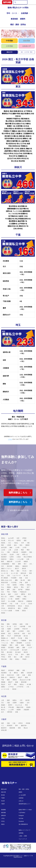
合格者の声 (27, 46)
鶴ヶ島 (3, 707)
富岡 (27, 583)
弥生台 (20, 606)
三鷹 (21, 657)
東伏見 (26, 652)
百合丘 (27, 606)
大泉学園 (23, 626)
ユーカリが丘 (5, 689)
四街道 (14, 689)
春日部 (28, 700)
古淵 (28, 559)
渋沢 (3, 566)
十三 (3, 726)
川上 (3, 552)
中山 (3, 587)
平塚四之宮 (23, 592)
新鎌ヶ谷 (4, 677)
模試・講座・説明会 (18, 25)
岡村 (3, 545)
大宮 (21, 700)
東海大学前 (5, 583)
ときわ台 (28, 643)
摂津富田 (10, 726)
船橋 (17, 682)
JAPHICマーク (25, 847)
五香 (18, 675)
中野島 (22, 585)
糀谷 (24, 633)
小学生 (3, 818)
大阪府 (3, 804)
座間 (19, 564)
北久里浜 (4, 554)
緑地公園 (4, 730)
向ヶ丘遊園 (12, 601)
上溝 (10, 550)
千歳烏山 (15, 640)
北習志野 (30, 673)
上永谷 (3, 550)
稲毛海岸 (11, 670)
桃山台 (26, 728)
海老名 (3, 543)
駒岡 (3, 561)
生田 (18, 538)
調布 (31, 640)
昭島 (8, 624)
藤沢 (10, 594)
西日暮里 (11, 647)
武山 (3, 576)
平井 (17, 655)
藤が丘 (3, 594)
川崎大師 (15, 552)
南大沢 (28, 657)
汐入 (31, 564)
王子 (15, 626)
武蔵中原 (4, 604)
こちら (10, 439)
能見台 (16, 587)
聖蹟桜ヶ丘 (5, 638)
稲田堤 (19, 540)
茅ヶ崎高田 (5, 578)
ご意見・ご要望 (23, 836)
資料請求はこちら (20, 502)
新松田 (24, 569)
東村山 (3, 655)
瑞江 (15, 657)
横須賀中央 (12, 608)
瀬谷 (18, 571)
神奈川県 (3, 792)
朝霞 (8, 700)
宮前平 (3, 601)
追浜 (15, 545)
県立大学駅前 (28, 557)
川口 (3, 703)
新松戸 (20, 677)
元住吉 (30, 604)
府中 (23, 655)
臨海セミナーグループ (24, 830)
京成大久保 (10, 675)
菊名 (31, 552)
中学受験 (9, 41)
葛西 (3, 631)
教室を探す (4, 789)
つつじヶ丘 (5, 643)
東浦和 (29, 707)
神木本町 (10, 566)
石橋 (8, 723)
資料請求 (3, 816)
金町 (8, 631)
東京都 (3, 795)
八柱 (28, 687)
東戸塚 (21, 590)
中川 (3, 585)
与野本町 (10, 712)
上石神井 (21, 631)
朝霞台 (15, 700)
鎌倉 (11, 547)
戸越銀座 (4, 645)
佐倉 (24, 675)
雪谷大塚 (4, 659)
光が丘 (10, 655)
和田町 (3, 613)
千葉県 (3, 798)
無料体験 (3, 813)
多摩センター (5, 640)
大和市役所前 (11, 606)
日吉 (3, 592)
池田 (3, 723)
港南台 (12, 559)
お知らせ (21, 801)
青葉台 (3, 538)
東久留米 (10, 652)
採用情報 (21, 833)
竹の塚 (20, 638)
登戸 (28, 587)
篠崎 (3, 636)
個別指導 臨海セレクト (25, 804)
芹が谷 (25, 571)
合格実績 (24, 13)
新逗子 (17, 569)
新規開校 (3, 810)
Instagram (21, 816)
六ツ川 (23, 604)
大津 (23, 543)
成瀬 (23, 645)
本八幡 (29, 684)
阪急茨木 (4, 728)
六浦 (17, 604)
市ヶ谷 (9, 626)
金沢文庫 (4, 547)
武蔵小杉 (21, 601)
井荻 (27, 624)
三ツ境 (10, 599)
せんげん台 (19, 705)
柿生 (21, 545)
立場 (8, 576)
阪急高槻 (12, 728)
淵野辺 (23, 594)
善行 (31, 571)
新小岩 (26, 636)
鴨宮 (28, 550)
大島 (30, 626)
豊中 (17, 726)
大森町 (9, 629)
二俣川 (16, 594)
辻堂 (27, 578)
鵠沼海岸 (4, 557)
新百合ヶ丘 (5, 571)
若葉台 (24, 611)
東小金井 (18, 652)
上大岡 (17, 547)
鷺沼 (14, 564)
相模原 (26, 561)
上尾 (3, 700)
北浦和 (15, 703)
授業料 (23, 19)
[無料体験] (18, 764)
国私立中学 (10, 52)
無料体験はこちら (20, 493)
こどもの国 (20, 559)
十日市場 (14, 583)
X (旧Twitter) (22, 813)
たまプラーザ (17, 576)
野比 (23, 587)
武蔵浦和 (27, 710)
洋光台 (3, 608)
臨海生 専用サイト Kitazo (25, 810)
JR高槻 (28, 723)
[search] (15, 2)
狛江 (30, 633)
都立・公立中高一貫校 (27, 52)
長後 (21, 578)
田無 (27, 638)
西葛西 (3, 647)
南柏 (15, 684)
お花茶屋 (17, 629)
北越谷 (22, 703)
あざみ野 (11, 538)
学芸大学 (25, 629)
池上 (3, 626)
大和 (3, 606)
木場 (28, 631)
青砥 (3, 624)
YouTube (21, 818)
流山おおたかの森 (25, 680)
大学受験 (9, 46)
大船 (28, 543)
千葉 (3, 680)
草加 (27, 705)
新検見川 (12, 677)
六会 (11, 604)
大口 (10, 543)
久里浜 (19, 557)
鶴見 (29, 580)
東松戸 (10, 682)
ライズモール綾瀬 (7, 611)
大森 (3, 629)
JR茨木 (21, 723)
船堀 (28, 655)
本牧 (25, 597)
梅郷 (18, 670)
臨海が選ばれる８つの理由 (18, 8)
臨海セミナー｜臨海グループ (24, 856)
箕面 (19, 728)
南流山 (22, 684)
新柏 (30, 675)
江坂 (14, 723)
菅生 (12, 571)
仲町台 (29, 585)
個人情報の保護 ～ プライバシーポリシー (20, 849)
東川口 (3, 710)
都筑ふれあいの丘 (7, 580)
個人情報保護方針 (23, 824)
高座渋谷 (4, 559)
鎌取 (23, 673)
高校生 (3, 824)
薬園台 (3, 687)
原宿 (14, 590)
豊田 (11, 645)
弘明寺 (12, 557)
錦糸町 (3, 633)
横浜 (19, 608)
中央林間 (14, 578)
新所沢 (10, 705)
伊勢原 (25, 538)
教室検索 (14, 19)
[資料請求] (18, 755)
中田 (8, 585)
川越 (8, 703)
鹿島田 (28, 545)
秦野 (8, 590)
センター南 (14, 573)
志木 (28, 703)
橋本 (3, 590)
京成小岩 (17, 633)
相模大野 (10, 561)
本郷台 (19, 597)
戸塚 (21, 583)
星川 (30, 594)
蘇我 (27, 677)
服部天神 (24, 726)
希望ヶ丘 (25, 554)
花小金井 (25, 650)
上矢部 (16, 550)
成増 (17, 645)
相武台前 (24, 573)
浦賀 (25, 540)
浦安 (24, 670)
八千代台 (11, 687)
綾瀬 (21, 624)
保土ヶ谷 (4, 597)
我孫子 (3, 670)
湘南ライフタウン (7, 569)
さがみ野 (18, 561)
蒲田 (14, 631)
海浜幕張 (4, 673)
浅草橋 (15, 624)
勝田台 (16, 673)
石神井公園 (17, 636)
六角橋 (17, 611)
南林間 (17, 599)
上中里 (25, 547)
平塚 (8, 592)
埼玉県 (3, 801)
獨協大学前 (20, 707)
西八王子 (4, 650)
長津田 (15, 585)
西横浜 (9, 587)
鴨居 (23, 550)
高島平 (13, 638)
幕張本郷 (24, 682)
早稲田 (25, 659)
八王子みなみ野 (14, 650)
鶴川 (12, 643)
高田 (31, 573)
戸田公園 (11, 707)
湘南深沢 (25, 566)
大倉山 (16, 543)
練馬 (18, 647)
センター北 (5, 573)
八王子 (30, 647)
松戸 (10, 684)
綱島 (17, 580)
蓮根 (24, 647)
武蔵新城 (29, 601)
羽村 (3, 652)
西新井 (29, 645)
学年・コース (12, 13)
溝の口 (3, 599)
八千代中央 (20, 687)
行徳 (3, 675)
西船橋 (3, 682)
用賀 (11, 659)
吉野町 (26, 608)
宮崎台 (25, 599)
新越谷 (3, 705)
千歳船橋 (24, 640)
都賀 (8, 680)
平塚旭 (15, 592)
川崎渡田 (24, 552)
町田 (10, 657)
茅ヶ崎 (26, 576)
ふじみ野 (11, 710)
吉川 (3, 712)
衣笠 (18, 554)
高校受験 (27, 41)
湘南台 (17, 566)
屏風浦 (28, 590)
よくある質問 (22, 795)
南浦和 (19, 710)
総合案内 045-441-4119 (18, 510)
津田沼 (15, 680)
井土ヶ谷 (11, 540)
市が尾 (3, 540)
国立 (10, 633)
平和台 (3, 657)
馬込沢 (3, 684)
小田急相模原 (5, 564)
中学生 (3, 821)
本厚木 (12, 597)
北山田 (12, 554)
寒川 (25, 564)
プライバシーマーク (18, 846)
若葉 (17, 712)
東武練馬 (19, 643)
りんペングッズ (23, 839)
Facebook (21, 821)
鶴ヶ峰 (23, 580)
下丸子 (9, 636)
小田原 (9, 545)
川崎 (8, 552)
